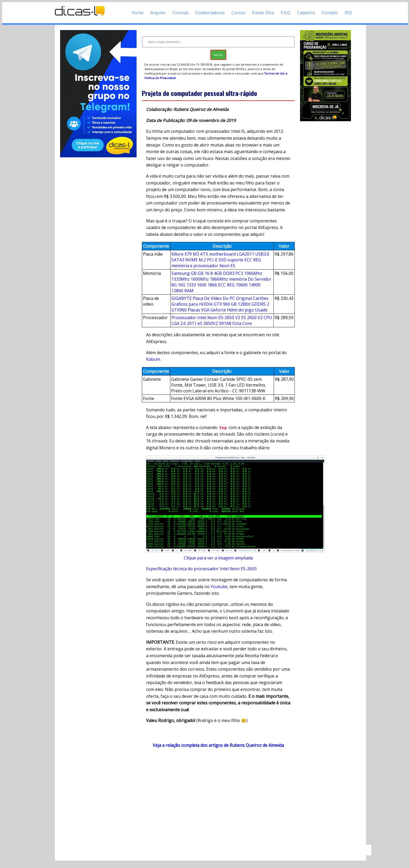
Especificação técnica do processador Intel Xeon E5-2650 (201, 569)
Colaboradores (210, 13)
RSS (348, 13)
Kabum (153, 359)
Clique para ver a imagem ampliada (218, 558)
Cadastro (306, 13)
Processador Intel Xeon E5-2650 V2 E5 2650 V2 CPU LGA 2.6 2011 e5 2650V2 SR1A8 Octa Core (222, 320)
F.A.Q (286, 13)
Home (138, 13)
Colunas (180, 13)
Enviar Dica (263, 13)
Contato (330, 13)
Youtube (219, 587)
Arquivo (158, 13)
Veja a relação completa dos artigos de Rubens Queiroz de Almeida (218, 745)
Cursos (238, 13)
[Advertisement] (218, 799)
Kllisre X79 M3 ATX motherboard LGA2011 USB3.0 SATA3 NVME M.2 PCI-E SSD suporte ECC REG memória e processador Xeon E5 (220, 260)
